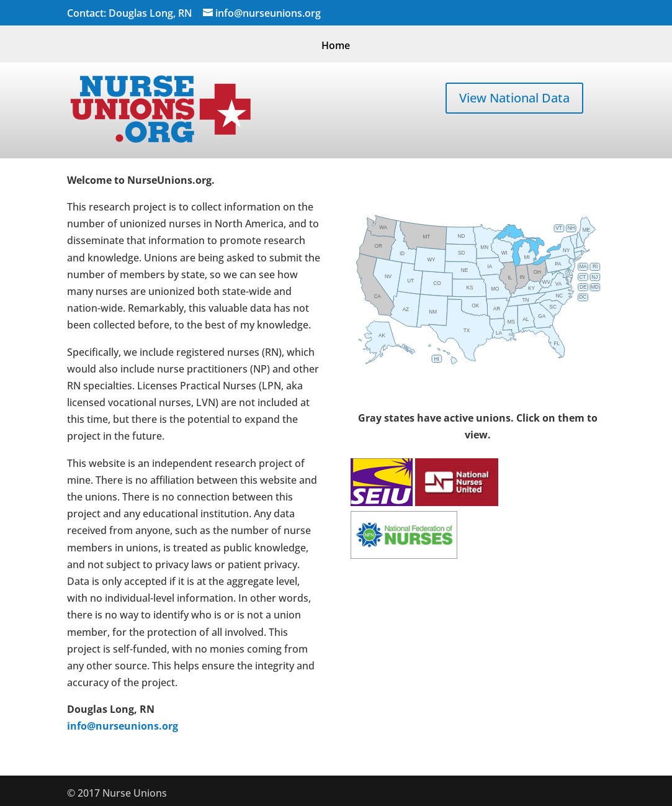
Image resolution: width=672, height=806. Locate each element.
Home (336, 47)
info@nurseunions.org (123, 726)
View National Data (514, 98)
